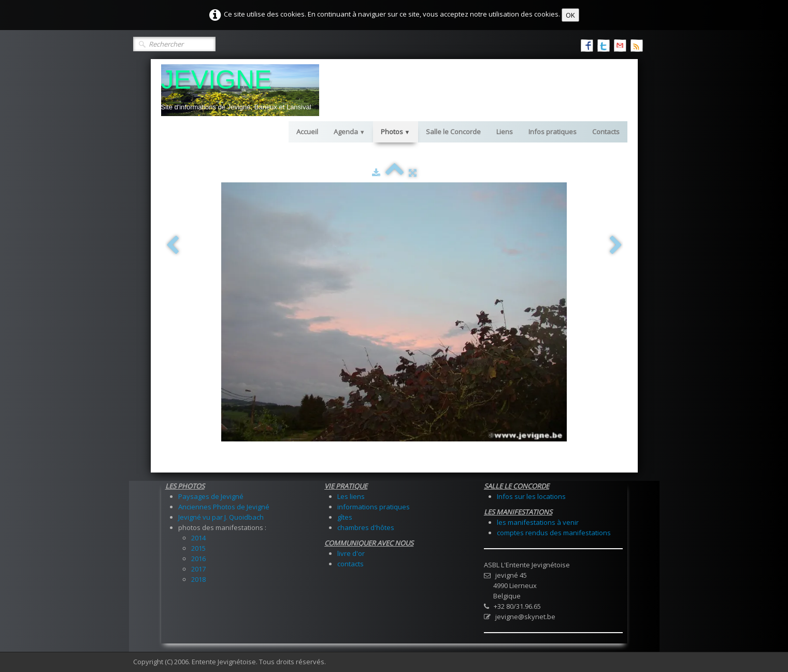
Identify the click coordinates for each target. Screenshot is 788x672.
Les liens (351, 496)
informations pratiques (374, 507)
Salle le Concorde (453, 132)
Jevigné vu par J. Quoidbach (221, 517)
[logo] (240, 90)
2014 (198, 538)
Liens (505, 132)
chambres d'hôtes (366, 527)
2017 (198, 569)
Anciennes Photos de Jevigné (224, 507)
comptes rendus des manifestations (554, 533)
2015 (198, 548)
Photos (396, 132)
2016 (198, 559)
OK (570, 15)
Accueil (307, 132)
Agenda (349, 132)
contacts (350, 564)
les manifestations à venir (538, 522)
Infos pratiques (553, 132)
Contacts (606, 132)
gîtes (345, 517)
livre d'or (351, 553)
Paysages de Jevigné (211, 496)
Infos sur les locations (531, 496)
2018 (198, 579)
